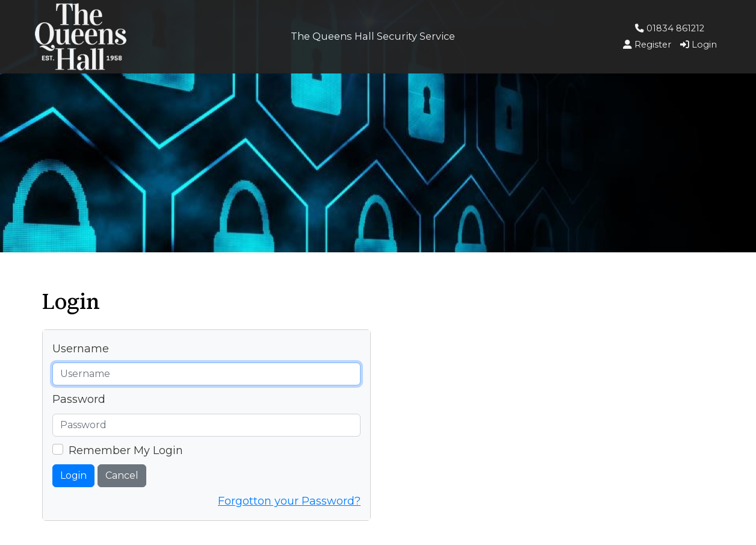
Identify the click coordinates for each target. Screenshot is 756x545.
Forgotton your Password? (289, 501)
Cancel (122, 475)
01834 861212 (670, 28)
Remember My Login (126, 450)
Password (79, 399)
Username (81, 349)
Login (73, 475)
